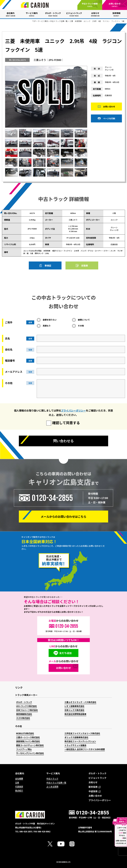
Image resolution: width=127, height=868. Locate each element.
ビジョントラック (97, 778)
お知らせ (93, 782)
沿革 (17, 782)
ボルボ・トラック (24, 702)
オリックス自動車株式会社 (76, 737)
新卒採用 (95, 787)
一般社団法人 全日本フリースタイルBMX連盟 (85, 749)
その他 (81, 326)
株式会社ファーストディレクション (80, 741)
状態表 (85, 265)
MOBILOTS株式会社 (25, 733)
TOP (34, 21)
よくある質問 (52, 786)
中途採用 (95, 791)
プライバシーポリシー (73, 410)
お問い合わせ (109, 108)
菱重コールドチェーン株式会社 (30, 745)
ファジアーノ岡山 (24, 749)
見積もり (47, 326)
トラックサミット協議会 (75, 745)
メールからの (63, 516)
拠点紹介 (19, 790)
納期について (84, 320)
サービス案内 (43, 21)
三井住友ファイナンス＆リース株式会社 (82, 733)
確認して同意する (66, 423)
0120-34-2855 (52, 498)
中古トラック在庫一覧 (59, 21)
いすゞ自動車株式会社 (74, 706)
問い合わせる (63, 441)
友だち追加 (65, 653)
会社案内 (20, 773)
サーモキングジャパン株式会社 (30, 753)
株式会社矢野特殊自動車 (75, 714)
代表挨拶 (19, 786)
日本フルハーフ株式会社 (27, 710)
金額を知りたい (50, 320)
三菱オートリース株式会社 (28, 737)
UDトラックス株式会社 (26, 706)
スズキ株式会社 (23, 718)
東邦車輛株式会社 (24, 714)
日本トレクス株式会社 (74, 710)
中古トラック (52, 779)
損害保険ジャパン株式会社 (28, 741)
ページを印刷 (109, 120)
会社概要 (19, 779)
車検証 (48, 265)
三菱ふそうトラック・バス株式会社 (80, 702)
